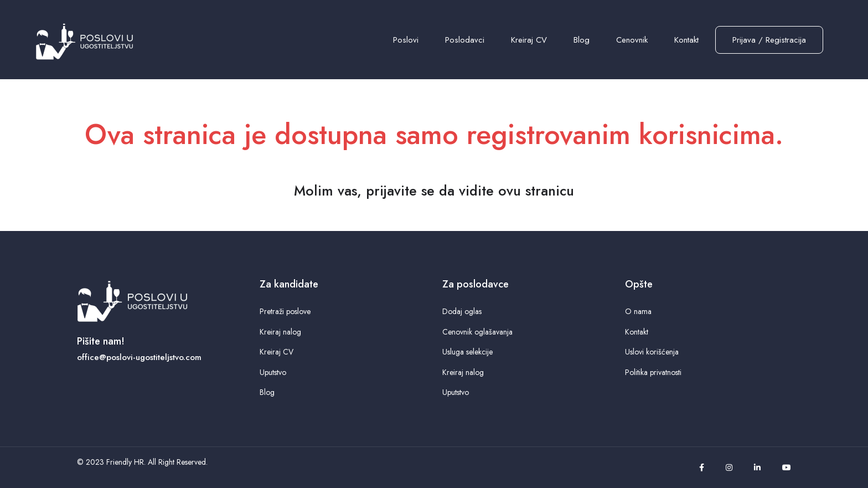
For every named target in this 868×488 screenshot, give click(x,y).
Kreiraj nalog (280, 332)
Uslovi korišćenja (652, 352)
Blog (582, 40)
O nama (638, 311)
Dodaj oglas (462, 311)
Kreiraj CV (529, 40)
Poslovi (406, 40)
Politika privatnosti (653, 372)
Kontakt (686, 40)
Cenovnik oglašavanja (477, 332)
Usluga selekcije (467, 352)
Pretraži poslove (285, 311)
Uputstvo (273, 372)
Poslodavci (465, 40)
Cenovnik (632, 40)
